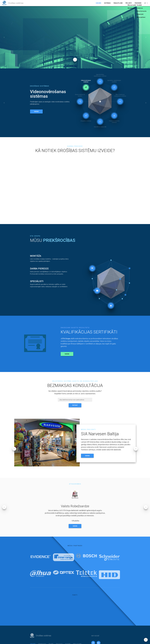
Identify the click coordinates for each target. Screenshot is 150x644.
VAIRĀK (36, 111)
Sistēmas (107, 3)
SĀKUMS (98, 3)
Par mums (138, 3)
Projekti (129, 3)
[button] (4, 37)
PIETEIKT (75, 405)
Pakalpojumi (118, 3)
